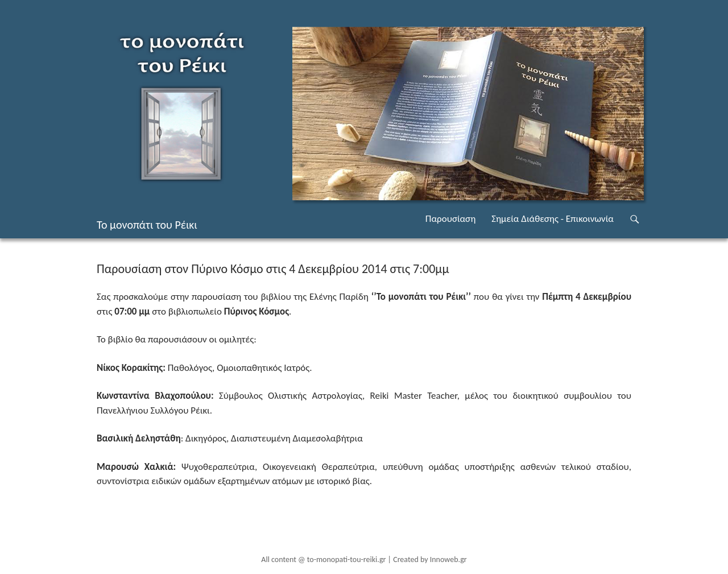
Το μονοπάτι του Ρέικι (147, 225)
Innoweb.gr (448, 559)
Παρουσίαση (450, 219)
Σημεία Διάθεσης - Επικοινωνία (553, 219)
